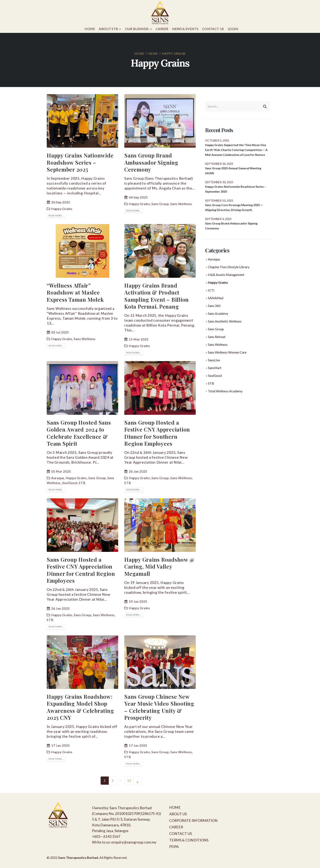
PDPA (174, 847)
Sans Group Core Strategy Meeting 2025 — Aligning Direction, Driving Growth (234, 207)
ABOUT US (178, 814)
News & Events (185, 29)
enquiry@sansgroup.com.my (134, 842)
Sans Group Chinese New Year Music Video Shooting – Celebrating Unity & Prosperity (159, 707)
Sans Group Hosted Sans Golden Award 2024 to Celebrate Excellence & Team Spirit (79, 433)
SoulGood (70, 483)
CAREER (176, 827)
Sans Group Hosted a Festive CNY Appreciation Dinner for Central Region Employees (81, 570)
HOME (175, 807)
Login (233, 29)
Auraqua (58, 478)
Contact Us (213, 29)
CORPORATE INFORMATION (193, 821)
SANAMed (216, 298)
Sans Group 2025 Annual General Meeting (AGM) (233, 171)
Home (90, 29)
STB (82, 483)
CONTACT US (181, 834)
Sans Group (160, 204)
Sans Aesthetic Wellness (225, 321)
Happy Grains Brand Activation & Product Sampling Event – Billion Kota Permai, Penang (157, 296)
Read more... (56, 215)
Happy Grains (62, 209)
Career (162, 29)
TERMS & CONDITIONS (189, 840)
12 (129, 780)
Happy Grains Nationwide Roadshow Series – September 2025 (80, 162)
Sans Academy (218, 313)
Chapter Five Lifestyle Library (229, 267)
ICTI (211, 290)
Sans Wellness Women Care (227, 352)
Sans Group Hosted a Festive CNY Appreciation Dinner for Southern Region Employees (157, 433)
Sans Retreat (217, 337)
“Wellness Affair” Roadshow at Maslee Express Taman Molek (75, 292)
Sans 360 (214, 306)
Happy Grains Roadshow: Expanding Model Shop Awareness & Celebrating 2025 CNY (80, 707)
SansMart (215, 368)
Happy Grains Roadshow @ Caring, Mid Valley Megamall (159, 566)
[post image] (82, 121)
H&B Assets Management (226, 275)
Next (138, 781)
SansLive (214, 360)
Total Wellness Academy (225, 391)
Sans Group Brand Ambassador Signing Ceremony (151, 162)
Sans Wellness (181, 204)
